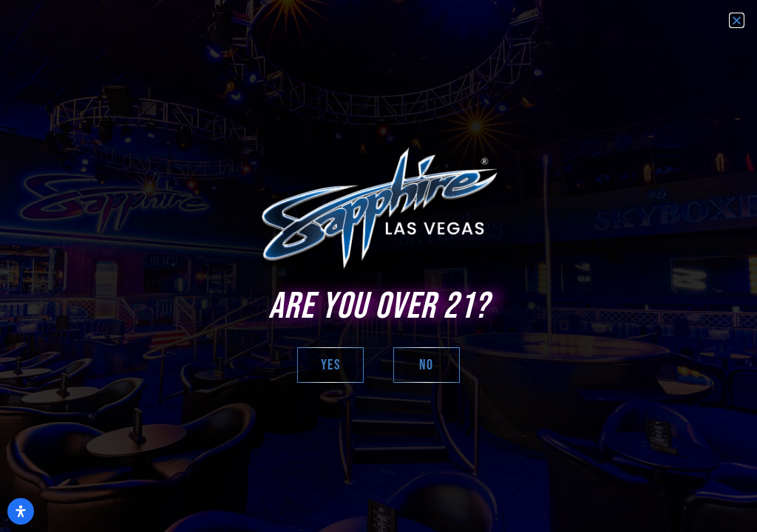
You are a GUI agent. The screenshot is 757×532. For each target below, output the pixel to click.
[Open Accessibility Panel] (21, 511)
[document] (378, 266)
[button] (737, 20)
